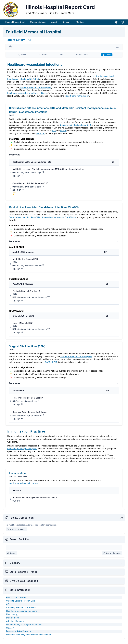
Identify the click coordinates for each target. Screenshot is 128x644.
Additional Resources (16, 624)
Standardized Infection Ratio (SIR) (35, 90)
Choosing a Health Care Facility (21, 611)
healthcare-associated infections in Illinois (27, 96)
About (54, 25)
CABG (48, 365)
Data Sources (13, 621)
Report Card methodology (77, 99)
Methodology (12, 617)
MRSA (63, 134)
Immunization (82, 58)
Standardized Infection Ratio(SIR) (25, 220)
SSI (61, 58)
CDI (54, 134)
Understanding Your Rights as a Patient (24, 628)
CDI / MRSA (21, 58)
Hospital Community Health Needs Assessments (29, 638)
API (8, 607)
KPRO (55, 365)
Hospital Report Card (15, 25)
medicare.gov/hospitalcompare (22, 452)
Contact (80, 25)
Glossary (67, 25)
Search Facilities (20, 542)
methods (41, 136)
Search (11, 556)
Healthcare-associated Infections (22, 614)
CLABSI (43, 58)
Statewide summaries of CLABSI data (59, 220)
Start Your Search (16, 532)
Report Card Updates (16, 600)
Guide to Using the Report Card (21, 604)
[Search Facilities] (64, 551)
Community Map (38, 25)
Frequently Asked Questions (19, 634)
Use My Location (112, 556)
